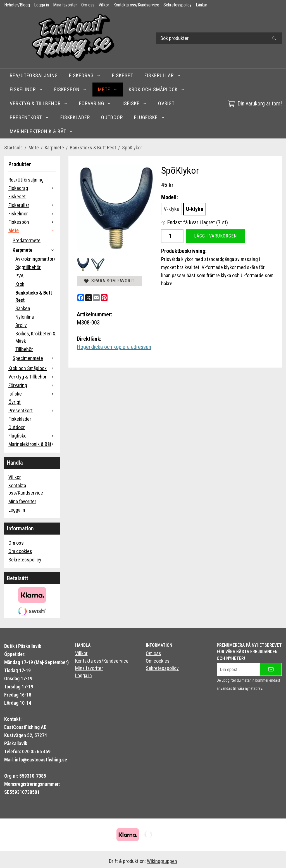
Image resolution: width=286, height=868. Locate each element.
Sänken (23, 308)
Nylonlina (25, 317)
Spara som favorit (109, 281)
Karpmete (34, 250)
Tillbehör (24, 349)
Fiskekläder (75, 117)
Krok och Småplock (157, 89)
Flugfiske (150, 117)
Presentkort (29, 117)
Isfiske (135, 103)
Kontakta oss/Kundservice (136, 5)
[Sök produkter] (211, 38)
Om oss (88, 5)
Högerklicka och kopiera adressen (114, 347)
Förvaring (95, 103)
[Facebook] (81, 298)
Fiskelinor (26, 89)
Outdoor (112, 117)
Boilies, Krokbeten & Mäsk (35, 337)
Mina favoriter (65, 5)
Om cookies (20, 551)
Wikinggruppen (162, 861)
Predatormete (27, 240)
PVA (19, 276)
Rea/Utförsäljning (34, 75)
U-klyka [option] (195, 209)
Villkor (104, 5)
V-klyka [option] (171, 209)
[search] (274, 38)
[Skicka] (271, 669)
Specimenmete (34, 358)
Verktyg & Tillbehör (39, 103)
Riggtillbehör (28, 267)
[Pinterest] (104, 298)
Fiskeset (123, 75)
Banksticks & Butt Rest (34, 296)
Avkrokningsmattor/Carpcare (36, 259)
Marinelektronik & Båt (42, 131)
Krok (20, 284)
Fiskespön (71, 89)
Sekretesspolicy (177, 5)
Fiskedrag (85, 75)
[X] (89, 298)
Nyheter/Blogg (17, 5)
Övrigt (166, 103)
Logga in (41, 5)
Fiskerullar (163, 75)
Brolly (21, 325)
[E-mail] (96, 298)
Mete (108, 89)
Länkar (202, 5)
